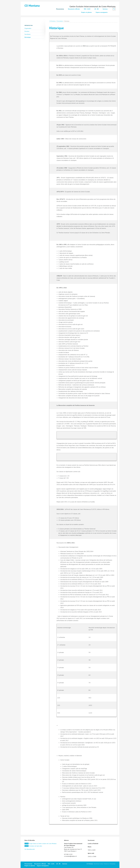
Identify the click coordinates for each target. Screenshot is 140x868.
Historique (28, 37)
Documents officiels (74, 9)
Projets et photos (86, 12)
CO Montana (32, 6)
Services (105, 9)
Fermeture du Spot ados (33, 846)
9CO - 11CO (87, 9)
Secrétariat (27, 34)
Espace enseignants (102, 12)
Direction (27, 31)
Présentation (60, 9)
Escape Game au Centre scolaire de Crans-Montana (40, 844)
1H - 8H (97, 9)
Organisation (28, 28)
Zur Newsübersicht (30, 849)
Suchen (114, 9)
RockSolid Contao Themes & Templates (105, 864)
